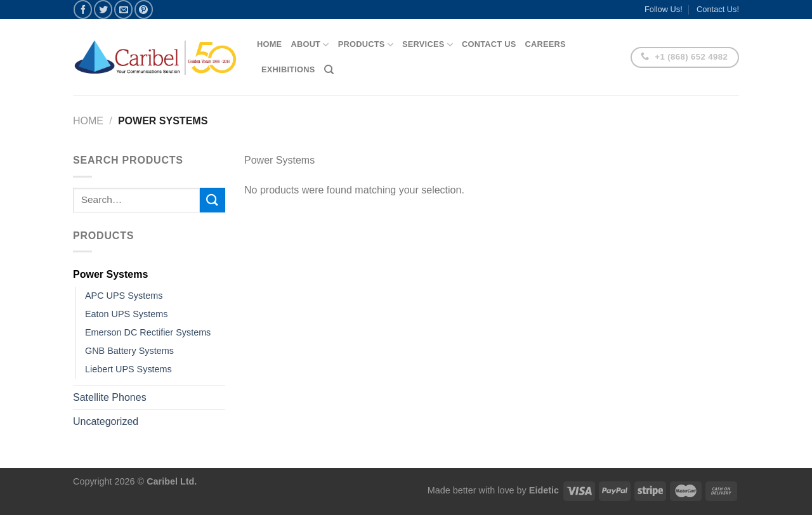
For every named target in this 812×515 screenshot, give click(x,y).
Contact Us (489, 44)
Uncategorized (106, 421)
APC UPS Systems (124, 296)
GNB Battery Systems (129, 351)
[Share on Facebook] (83, 9)
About (310, 45)
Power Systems (110, 274)
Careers (545, 44)
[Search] (329, 70)
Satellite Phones (110, 397)
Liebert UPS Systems (128, 369)
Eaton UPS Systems (126, 314)
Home (269, 44)
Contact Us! (718, 9)
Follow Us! (664, 9)
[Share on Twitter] (103, 9)
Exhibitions (288, 69)
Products (366, 45)
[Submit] (213, 200)
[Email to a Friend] (123, 9)
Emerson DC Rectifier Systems (148, 332)
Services (428, 45)
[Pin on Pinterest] (144, 9)
